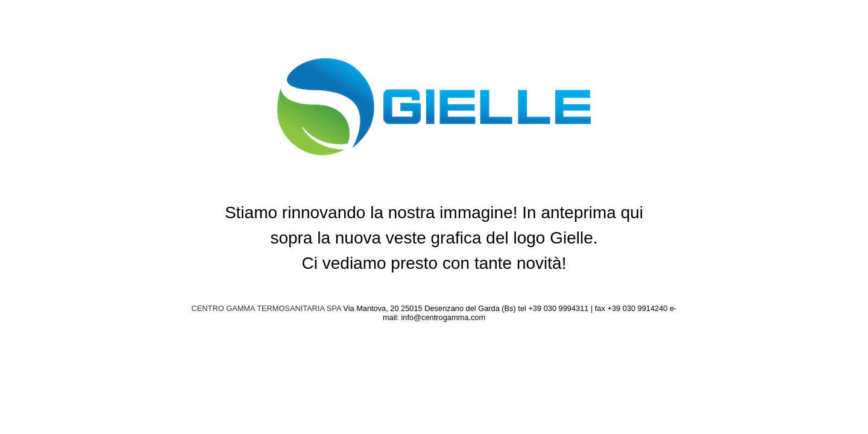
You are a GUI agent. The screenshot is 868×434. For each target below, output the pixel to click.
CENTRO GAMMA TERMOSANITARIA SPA (266, 308)
